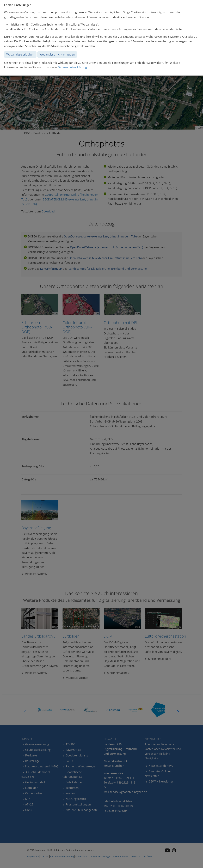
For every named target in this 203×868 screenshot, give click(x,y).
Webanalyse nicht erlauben (57, 54)
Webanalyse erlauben (20, 54)
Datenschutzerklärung (72, 67)
